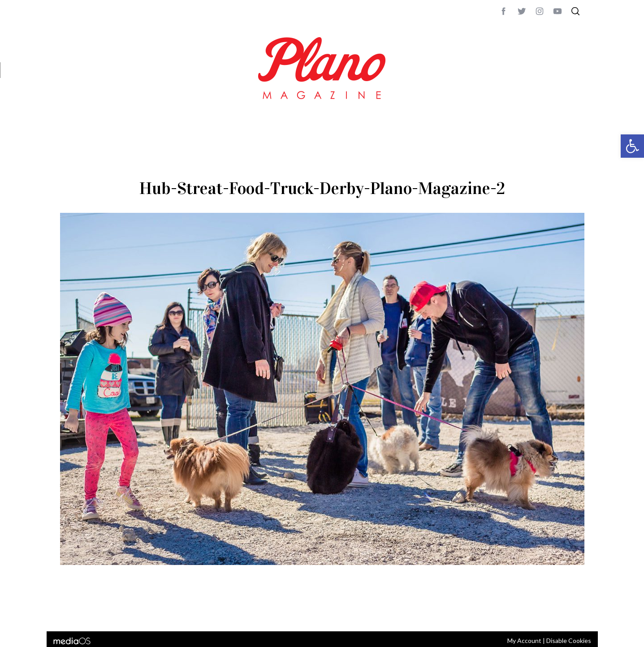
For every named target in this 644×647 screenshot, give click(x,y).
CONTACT (96, 612)
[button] (632, 146)
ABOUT (70, 612)
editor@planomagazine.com (329, 612)
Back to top (560, 612)
